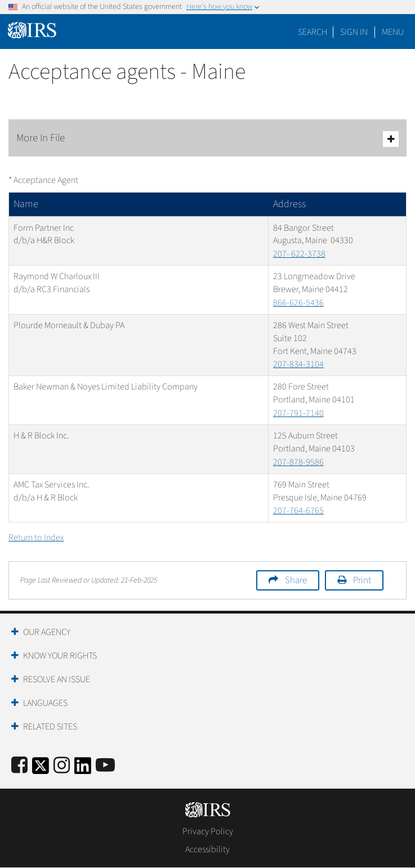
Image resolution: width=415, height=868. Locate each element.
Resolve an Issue (57, 679)
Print (362, 580)
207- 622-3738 (299, 254)
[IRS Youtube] (105, 766)
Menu (393, 32)
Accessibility (207, 849)
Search (313, 32)
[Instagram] (62, 766)
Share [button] (296, 580)
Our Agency (47, 632)
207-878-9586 (298, 462)
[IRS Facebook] (19, 766)
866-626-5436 (298, 303)
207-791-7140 (298, 413)
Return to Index (36, 538)
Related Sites (50, 727)
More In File (207, 139)
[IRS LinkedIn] (83, 769)
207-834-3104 (298, 364)
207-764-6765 (298, 511)
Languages (45, 703)
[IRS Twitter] (41, 769)
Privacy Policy (208, 831)
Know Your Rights (60, 656)
